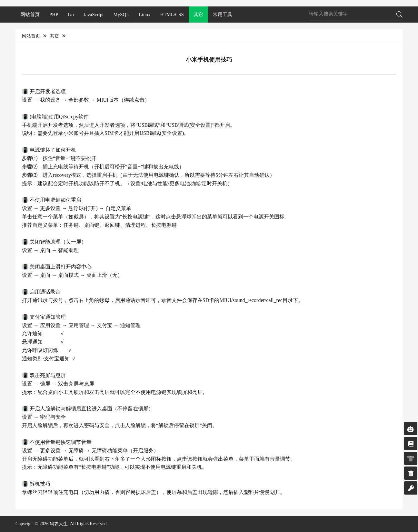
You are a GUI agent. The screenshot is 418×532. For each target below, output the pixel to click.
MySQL (121, 15)
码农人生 (59, 524)
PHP (54, 15)
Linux (145, 15)
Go (71, 15)
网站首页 (30, 15)
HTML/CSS (172, 15)
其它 (198, 15)
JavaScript (94, 15)
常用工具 (223, 15)
